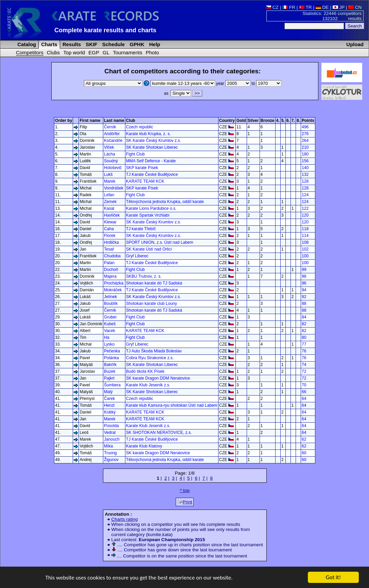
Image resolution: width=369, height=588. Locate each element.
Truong (110, 453)
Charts (49, 44)
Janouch (112, 439)
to (266, 84)
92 (304, 297)
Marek (110, 181)
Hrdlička (111, 242)
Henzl (109, 405)
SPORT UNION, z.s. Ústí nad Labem (160, 242)
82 (304, 324)
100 (305, 256)
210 (305, 147)
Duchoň (111, 270)
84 (304, 317)
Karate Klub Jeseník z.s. (148, 385)
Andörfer (112, 134)
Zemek (110, 202)
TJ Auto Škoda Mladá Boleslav (154, 351)
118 (305, 229)
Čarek (109, 399)
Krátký (110, 412)
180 (305, 154)
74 (304, 365)
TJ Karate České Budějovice (152, 174)
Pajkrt (109, 378)
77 (304, 344)
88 (304, 304)
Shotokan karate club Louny (152, 304)
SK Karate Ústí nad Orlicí (149, 249)
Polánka (111, 358)
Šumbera (112, 385)
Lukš (108, 174)
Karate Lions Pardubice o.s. (151, 208)
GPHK (136, 44)
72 (304, 371)
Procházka (114, 283)
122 (305, 208)
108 (305, 242)
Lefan (109, 195)
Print (185, 501)
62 (304, 439)
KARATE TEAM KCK (145, 181)
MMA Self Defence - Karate (151, 161)
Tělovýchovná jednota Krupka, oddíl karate (165, 202)
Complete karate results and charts (105, 30)
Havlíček (112, 215)
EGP (94, 52)
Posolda (111, 426)
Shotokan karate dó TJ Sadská (154, 283)
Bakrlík (110, 365)
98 (304, 276)
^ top (185, 490)
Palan (109, 263)
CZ (272, 7)
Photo (152, 52)
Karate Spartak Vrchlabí (148, 215)
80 (304, 337)
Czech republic (140, 127)
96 (304, 283)
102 (305, 249)
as (177, 93)
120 (305, 215)
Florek (110, 236)
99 (304, 270)
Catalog (26, 44)
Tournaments (127, 52)
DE (322, 7)
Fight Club (135, 154)
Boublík (111, 304)
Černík (110, 127)
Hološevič (113, 168)
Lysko (109, 344)
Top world (74, 52)
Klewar (110, 222)
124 (305, 195)
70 (304, 385)
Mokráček (113, 290)
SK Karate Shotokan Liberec (152, 147)
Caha (109, 229)
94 (304, 290)
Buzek (110, 371)
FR (289, 7)
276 (305, 134)
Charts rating (125, 519)
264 (305, 141)
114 (305, 236)
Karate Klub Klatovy (144, 446)
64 (304, 399)
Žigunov (111, 460)
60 (304, 453)
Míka (108, 446)
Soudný (111, 161)
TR (305, 7)
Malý (108, 392)
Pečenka (112, 351)
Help (154, 44)
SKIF (91, 44)
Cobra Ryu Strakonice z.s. (150, 358)
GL (106, 52)
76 (304, 351)
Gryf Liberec (137, 256)
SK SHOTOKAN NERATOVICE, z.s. (159, 433)
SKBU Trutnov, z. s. (144, 276)
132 (305, 174)
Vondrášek (114, 188)
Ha (107, 337)
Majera (110, 276)
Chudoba (112, 256)
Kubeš (110, 324)
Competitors (30, 52)
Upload (355, 44)
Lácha (110, 154)
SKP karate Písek (142, 168)
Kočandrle (113, 141)
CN (355, 7)
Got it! (333, 578)
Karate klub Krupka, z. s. (148, 134)
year (234, 84)
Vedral (110, 433)
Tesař (109, 249)
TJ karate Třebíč (141, 229)
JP (339, 7)
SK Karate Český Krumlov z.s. (154, 141)
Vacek (110, 331)
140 (305, 168)
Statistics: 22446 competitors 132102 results (332, 16)
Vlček (109, 147)
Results (71, 44)
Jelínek (110, 297)
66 (304, 392)
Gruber (110, 317)
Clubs (53, 52)
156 (305, 161)
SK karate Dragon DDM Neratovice (158, 378)
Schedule (113, 44)
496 (305, 127)
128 (305, 181)
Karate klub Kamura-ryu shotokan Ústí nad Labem (172, 405)
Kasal (109, 208)
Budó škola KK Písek (145, 371)
